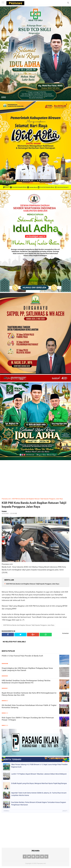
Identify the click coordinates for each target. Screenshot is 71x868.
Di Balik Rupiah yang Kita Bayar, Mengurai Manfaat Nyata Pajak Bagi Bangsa (39, 783)
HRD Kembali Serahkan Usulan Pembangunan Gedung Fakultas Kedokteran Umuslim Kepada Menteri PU (26, 682)
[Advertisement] (35, 478)
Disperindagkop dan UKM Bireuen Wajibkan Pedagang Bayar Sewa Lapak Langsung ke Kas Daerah (27, 669)
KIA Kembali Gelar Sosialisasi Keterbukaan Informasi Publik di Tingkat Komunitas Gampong (29, 706)
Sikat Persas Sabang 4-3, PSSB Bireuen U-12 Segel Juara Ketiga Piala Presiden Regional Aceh (39, 766)
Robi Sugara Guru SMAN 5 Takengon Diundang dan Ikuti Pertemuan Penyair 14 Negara (28, 719)
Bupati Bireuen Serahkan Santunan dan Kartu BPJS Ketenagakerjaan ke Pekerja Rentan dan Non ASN (29, 694)
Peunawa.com (6, 499)
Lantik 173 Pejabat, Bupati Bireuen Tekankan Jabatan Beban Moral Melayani (39, 774)
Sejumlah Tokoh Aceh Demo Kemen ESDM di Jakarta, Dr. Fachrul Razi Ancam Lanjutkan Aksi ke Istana (39, 794)
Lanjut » (65, 811)
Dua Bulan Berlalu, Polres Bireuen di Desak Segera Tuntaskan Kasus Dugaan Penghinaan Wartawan (39, 804)
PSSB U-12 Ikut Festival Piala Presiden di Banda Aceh (22, 656)
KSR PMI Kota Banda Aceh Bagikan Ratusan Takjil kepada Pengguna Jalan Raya (37, 499)
